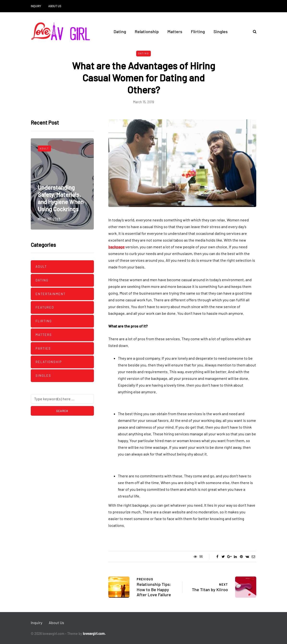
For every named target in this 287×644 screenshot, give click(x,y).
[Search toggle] (253, 31)
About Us (55, 6)
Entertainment (51, 294)
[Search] (62, 399)
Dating (120, 31)
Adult (44, 148)
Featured (45, 307)
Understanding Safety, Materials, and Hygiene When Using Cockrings (61, 198)
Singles (221, 31)
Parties (43, 348)
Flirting (198, 31)
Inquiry (36, 6)
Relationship (147, 31)
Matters (175, 31)
